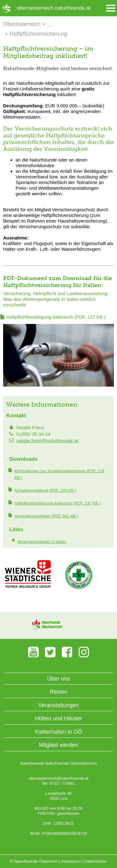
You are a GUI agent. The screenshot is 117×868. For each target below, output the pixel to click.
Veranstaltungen (58, 705)
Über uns (58, 679)
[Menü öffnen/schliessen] (111, 8)
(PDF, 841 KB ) (46, 516)
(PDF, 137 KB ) (56, 317)
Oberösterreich (22, 24)
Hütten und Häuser (58, 718)
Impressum (71, 861)
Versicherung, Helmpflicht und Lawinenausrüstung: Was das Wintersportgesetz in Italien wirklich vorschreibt (56, 299)
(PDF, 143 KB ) (45, 490)
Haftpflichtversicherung (39, 34)
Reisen (58, 692)
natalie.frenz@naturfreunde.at (47, 441)
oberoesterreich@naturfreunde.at (59, 778)
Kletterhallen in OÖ (58, 732)
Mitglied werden (58, 745)
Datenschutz (95, 861)
